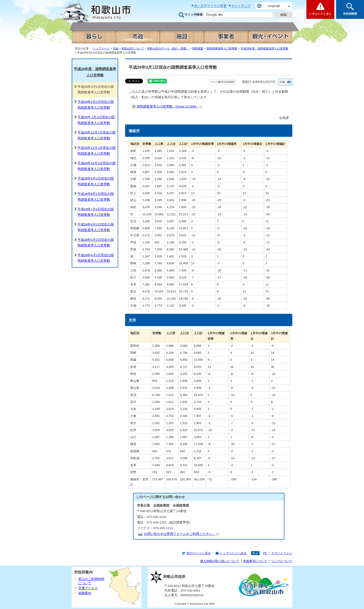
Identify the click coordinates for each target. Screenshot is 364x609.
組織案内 (85, 593)
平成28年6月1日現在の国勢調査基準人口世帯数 (96, 227)
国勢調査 (198, 49)
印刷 (282, 82)
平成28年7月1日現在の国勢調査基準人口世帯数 (96, 212)
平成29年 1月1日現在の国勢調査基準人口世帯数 (96, 120)
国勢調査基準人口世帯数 (222, 49)
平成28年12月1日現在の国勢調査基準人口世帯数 (97, 135)
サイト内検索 (194, 15)
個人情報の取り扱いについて (220, 561)
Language (274, 6)
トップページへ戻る (233, 553)
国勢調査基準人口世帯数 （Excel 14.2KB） (170, 106)
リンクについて (282, 561)
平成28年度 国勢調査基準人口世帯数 (264, 49)
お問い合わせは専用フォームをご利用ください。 (182, 534)
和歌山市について (133, 49)
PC (265, 553)
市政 (116, 49)
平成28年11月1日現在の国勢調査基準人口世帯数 (97, 151)
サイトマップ (241, 6)
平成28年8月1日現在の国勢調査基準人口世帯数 (96, 197)
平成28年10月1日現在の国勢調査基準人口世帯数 (97, 166)
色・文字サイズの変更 (210, 6)
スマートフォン (282, 553)
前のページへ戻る (199, 553)
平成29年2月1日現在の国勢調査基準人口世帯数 (96, 105)
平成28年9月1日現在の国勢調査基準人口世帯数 (96, 181)
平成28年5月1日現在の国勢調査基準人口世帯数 (96, 243)
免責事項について (255, 561)
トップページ (101, 49)
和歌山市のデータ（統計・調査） (168, 49)
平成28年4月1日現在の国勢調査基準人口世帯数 (96, 258)
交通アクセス (88, 588)
